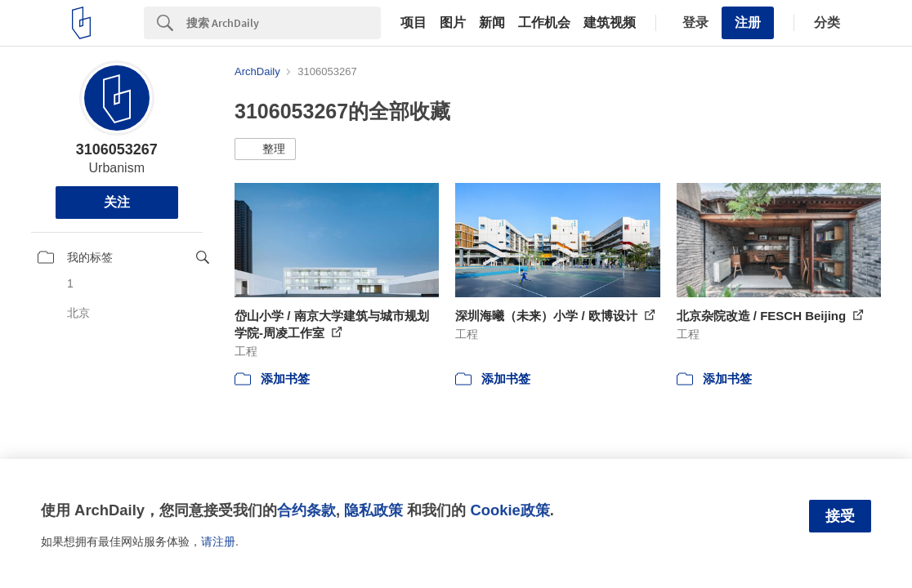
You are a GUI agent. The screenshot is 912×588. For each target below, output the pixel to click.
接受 (840, 516)
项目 (414, 23)
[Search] (284, 23)
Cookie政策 (510, 510)
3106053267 (117, 149)
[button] (265, 149)
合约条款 (306, 510)
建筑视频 (610, 23)
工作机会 (544, 23)
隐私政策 (373, 510)
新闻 (492, 23)
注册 (748, 22)
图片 (453, 23)
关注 (117, 202)
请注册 (218, 541)
